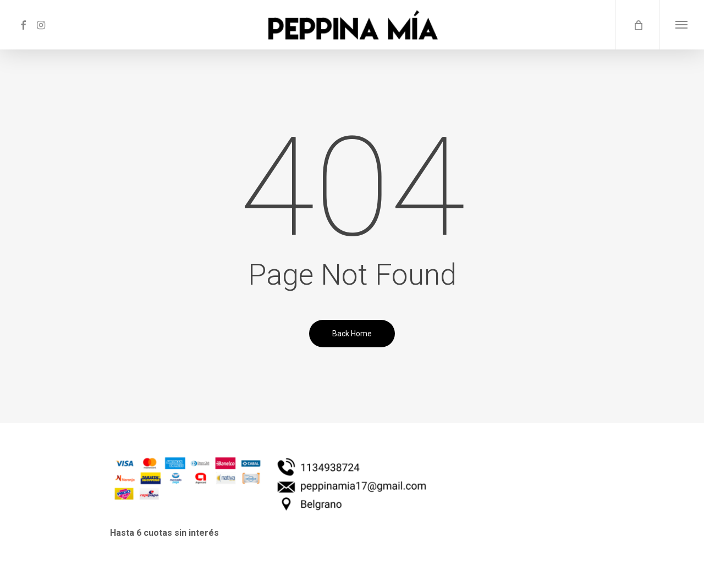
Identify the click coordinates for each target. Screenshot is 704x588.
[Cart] (637, 25)
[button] (682, 25)
